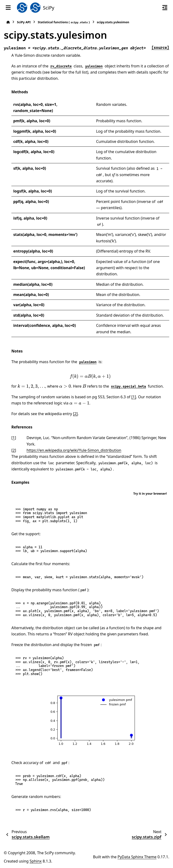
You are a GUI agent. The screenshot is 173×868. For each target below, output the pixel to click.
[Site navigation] (8, 8)
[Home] (8, 22)
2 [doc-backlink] (14, 450)
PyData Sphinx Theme (137, 857)
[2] (75, 414)
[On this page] (165, 8)
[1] (134, 397)
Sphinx (36, 861)
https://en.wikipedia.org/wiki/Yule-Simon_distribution (74, 450)
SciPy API (24, 22)
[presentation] (90, 376)
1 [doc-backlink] (14, 438)
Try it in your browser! (150, 493)
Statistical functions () (64, 22)
